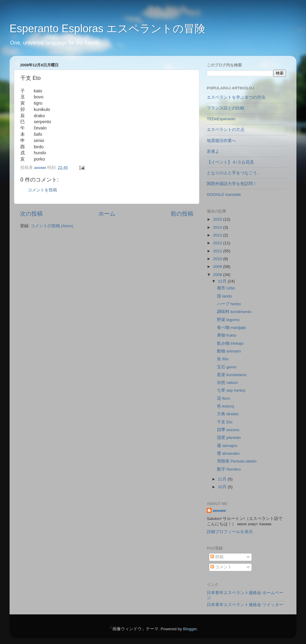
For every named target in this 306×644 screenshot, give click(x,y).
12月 (223, 281)
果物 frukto (227, 335)
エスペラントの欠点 (226, 130)
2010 (218, 259)
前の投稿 (182, 214)
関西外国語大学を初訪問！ (232, 184)
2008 (218, 275)
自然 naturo (227, 383)
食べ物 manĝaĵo (232, 328)
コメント (221, 567)
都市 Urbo (226, 288)
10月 (223, 487)
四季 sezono (228, 430)
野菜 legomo (228, 320)
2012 (218, 243)
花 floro (224, 398)
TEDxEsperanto (221, 119)
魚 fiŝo (223, 359)
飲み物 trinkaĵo (230, 343)
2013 (218, 235)
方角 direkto (228, 414)
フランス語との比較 (226, 108)
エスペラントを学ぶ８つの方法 (236, 97)
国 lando (225, 296)
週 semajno (227, 446)
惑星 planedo (229, 438)
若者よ (213, 151)
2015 (218, 219)
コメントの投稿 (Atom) (52, 226)
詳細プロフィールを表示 (230, 532)
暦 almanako (228, 453)
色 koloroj (226, 406)
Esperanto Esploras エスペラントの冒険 (107, 29)
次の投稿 (31, 214)
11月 (223, 479)
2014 (218, 227)
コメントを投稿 (42, 190)
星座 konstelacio (232, 375)
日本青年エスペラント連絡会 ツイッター (245, 605)
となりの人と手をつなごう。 (234, 173)
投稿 (217, 557)
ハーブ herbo (229, 304)
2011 (218, 251)
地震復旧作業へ (221, 141)
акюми (219, 511)
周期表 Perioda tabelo (237, 461)
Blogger (190, 629)
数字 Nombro (229, 469)
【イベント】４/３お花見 (230, 162)
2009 (218, 267)
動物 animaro (229, 351)
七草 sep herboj (231, 390)
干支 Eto (225, 422)
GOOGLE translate (224, 194)
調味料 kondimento (234, 312)
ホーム (107, 214)
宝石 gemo (227, 367)
